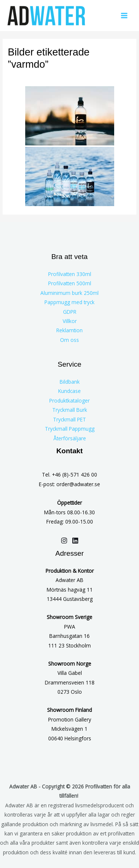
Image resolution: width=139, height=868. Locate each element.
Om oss (69, 340)
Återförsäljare (70, 438)
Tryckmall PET (69, 419)
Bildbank (70, 382)
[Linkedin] (75, 541)
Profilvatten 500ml (70, 283)
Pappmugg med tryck (69, 302)
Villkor (70, 321)
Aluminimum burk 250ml (69, 293)
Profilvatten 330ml (70, 274)
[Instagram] (64, 541)
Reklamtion (69, 330)
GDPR (70, 312)
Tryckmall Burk (70, 410)
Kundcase (69, 391)
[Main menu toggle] (124, 16)
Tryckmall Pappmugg (70, 429)
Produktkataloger (69, 401)
